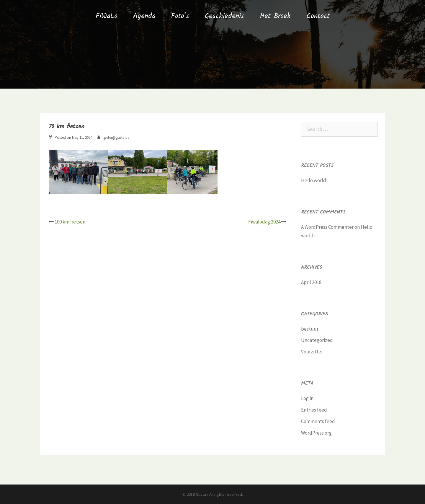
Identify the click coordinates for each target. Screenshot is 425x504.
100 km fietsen (70, 222)
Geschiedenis (224, 16)
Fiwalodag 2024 (264, 222)
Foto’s (180, 16)
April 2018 (311, 282)
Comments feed (318, 421)
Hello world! (314, 180)
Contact (318, 16)
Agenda (144, 16)
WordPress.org (316, 433)
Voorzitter (312, 352)
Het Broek (275, 16)
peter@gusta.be (117, 137)
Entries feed (314, 410)
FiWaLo (107, 16)
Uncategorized (317, 340)
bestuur (310, 329)
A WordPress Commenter (327, 227)
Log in (307, 398)
